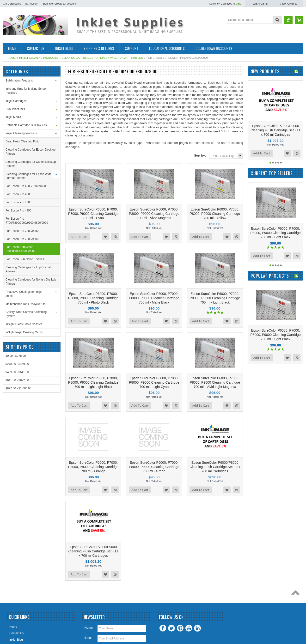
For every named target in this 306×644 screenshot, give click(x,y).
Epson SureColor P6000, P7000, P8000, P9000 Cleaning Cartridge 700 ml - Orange (93, 427)
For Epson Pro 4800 (18, 194)
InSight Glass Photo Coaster (24, 324)
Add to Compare (115, 227)
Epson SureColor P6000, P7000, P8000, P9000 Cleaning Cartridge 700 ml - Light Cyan (154, 352)
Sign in (47, 4)
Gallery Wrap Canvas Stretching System (26, 314)
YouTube (189, 578)
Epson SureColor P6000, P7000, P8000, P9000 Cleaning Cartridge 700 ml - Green (154, 427)
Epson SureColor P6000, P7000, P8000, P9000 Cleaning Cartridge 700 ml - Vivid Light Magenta (215, 352)
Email (88, 587)
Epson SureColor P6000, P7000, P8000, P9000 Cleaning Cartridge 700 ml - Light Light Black (93, 352)
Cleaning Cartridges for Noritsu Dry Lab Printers (31, 282)
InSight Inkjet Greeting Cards (24, 332)
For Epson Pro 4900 (18, 211)
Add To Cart (79, 227)
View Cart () (289, 4)
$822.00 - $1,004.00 (18, 388)
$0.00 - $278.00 (16, 356)
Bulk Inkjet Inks (15, 109)
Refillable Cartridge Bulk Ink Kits (26, 125)
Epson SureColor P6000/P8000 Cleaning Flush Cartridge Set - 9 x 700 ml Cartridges (215, 427)
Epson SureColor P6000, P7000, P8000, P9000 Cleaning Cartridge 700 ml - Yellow (215, 204)
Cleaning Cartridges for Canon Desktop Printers (31, 164)
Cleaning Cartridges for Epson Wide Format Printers (102, 58)
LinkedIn (197, 578)
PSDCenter (223, 629)
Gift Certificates (12, 4)
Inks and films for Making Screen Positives (26, 91)
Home (12, 58)
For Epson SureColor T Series (25, 259)
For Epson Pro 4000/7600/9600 (26, 186)
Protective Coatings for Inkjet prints (24, 294)
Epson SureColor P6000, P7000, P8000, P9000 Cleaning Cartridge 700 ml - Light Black (215, 278)
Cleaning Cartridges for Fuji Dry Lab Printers (28, 269)
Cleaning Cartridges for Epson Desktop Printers (31, 152)
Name (89, 577)
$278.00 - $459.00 (17, 364)
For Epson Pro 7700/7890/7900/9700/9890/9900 (27, 221)
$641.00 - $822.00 (17, 380)
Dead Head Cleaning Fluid (22, 141)
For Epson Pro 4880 (18, 202)
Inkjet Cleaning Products (39, 58)
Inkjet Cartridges (16, 101)
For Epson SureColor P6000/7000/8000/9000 (21, 249)
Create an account (65, 4)
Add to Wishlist (105, 227)
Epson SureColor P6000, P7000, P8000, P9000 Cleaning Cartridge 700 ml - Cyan (93, 204)
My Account (31, 4)
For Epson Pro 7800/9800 (22, 239)
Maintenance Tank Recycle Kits (26, 304)
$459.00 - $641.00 (17, 372)
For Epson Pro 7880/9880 (22, 231)
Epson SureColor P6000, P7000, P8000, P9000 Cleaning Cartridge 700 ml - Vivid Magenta (154, 204)
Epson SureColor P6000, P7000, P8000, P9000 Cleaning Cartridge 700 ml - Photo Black (93, 278)
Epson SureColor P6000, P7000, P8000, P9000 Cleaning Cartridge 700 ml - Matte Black (154, 278)
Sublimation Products (19, 81)
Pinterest (180, 578)
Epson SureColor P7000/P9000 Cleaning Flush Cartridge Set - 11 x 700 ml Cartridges (93, 501)
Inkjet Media (13, 117)
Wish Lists (260, 4)
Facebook (163, 578)
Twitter (171, 578)
